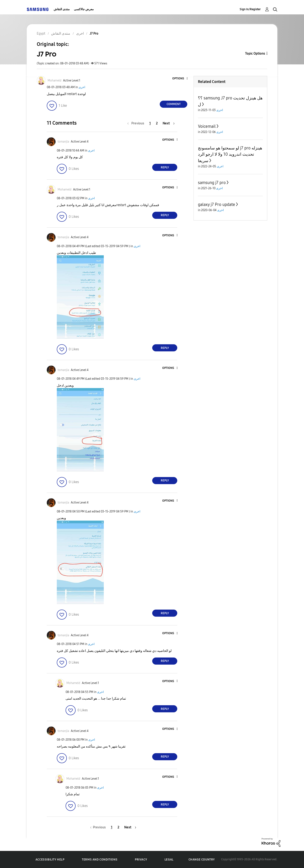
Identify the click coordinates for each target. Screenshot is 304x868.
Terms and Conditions (100, 860)
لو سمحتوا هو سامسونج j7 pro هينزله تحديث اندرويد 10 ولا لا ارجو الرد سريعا (230, 154)
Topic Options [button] (255, 53)
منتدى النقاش (62, 9)
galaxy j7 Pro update (217, 204)
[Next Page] (169, 123)
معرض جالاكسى (84, 9)
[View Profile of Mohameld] (54, 81)
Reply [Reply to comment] (165, 167)
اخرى (82, 87)
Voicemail (207, 126)
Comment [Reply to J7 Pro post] (174, 104)
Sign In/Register (250, 9)
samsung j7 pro (212, 183)
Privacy (141, 860)
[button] (180, 79)
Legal (169, 860)
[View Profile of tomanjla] (63, 142)
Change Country (202, 860)
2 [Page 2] (157, 123)
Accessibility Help (50, 860)
